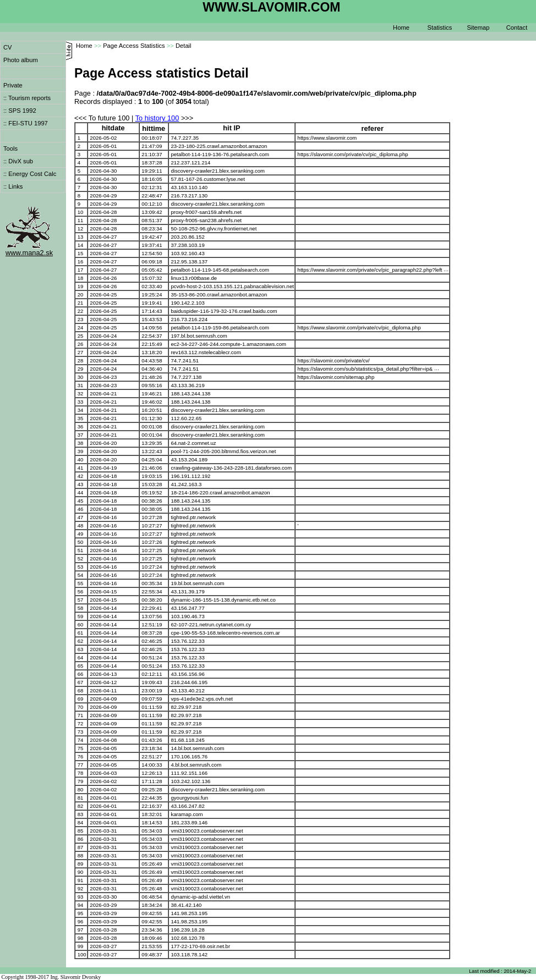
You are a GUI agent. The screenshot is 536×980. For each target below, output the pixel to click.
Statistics (440, 27)
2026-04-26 (103, 278)
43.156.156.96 (187, 674)
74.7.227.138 (186, 377)
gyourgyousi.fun (189, 798)
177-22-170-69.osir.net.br (200, 946)
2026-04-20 (103, 443)
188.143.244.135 (190, 501)
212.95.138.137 (189, 261)
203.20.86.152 (187, 237)
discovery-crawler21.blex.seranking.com (218, 171)
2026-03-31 (103, 831)
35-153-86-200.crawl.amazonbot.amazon (219, 294)
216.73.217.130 (189, 196)
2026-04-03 (103, 773)
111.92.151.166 (189, 773)
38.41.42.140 (186, 905)
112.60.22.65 (186, 418)
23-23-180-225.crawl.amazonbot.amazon (219, 146)
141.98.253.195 (189, 913)
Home (401, 27)
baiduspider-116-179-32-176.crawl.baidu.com (224, 311)
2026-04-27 (103, 237)
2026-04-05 (103, 748)
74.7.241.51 (185, 360)
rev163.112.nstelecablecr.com (206, 352)
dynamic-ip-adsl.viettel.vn (200, 897)
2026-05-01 (103, 146)
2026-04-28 (103, 212)
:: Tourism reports (27, 98)
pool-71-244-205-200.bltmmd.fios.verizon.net (223, 451)
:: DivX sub (18, 161)
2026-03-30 (103, 897)
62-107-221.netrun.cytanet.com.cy (211, 624)
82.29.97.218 (186, 707)
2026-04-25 (103, 294)
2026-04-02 (103, 781)
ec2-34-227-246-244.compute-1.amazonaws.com (228, 344)
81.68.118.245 (187, 740)
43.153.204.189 (189, 459)
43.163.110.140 (189, 187)
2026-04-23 (103, 377)
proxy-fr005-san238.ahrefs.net (206, 220)
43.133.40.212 (187, 690)
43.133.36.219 (187, 385)
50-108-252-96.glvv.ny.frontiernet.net (214, 229)
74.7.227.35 (185, 138)
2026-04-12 (103, 682)
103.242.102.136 (190, 781)
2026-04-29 (103, 196)
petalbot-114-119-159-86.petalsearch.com (220, 327)
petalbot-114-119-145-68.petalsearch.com (220, 270)
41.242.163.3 (186, 484)
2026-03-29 (103, 905)
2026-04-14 (103, 608)
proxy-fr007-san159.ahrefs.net (206, 212)
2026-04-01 (103, 798)
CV (8, 47)
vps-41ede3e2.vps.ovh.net (202, 699)
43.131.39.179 (187, 591)
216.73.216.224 (189, 319)
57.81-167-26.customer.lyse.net (207, 179)
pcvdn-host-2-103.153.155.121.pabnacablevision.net (232, 286)
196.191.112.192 (190, 476)
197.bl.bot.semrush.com (199, 336)
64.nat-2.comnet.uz (193, 443)
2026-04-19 (103, 468)
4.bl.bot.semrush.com (196, 765)
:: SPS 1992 (20, 111)
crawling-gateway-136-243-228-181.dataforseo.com (231, 468)
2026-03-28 (103, 930)
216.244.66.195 (189, 682)
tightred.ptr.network (193, 517)
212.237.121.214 (190, 163)
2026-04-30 (103, 171)
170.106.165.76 (189, 756)
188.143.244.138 (190, 393)
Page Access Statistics (134, 46)
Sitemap (478, 27)
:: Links (13, 186)
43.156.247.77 (187, 608)
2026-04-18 (103, 476)
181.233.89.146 (189, 822)
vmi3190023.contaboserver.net (207, 831)
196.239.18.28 (187, 930)
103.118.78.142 (189, 954)
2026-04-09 (103, 699)
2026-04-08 (103, 740)
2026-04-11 (103, 690)
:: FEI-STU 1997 (26, 123)
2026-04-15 (103, 591)
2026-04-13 (103, 674)
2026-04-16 (103, 517)
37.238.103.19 (187, 245)
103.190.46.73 (187, 616)
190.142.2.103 (187, 303)
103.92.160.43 (187, 253)
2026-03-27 (103, 946)
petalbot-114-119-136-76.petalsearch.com (220, 154)
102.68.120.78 (187, 938)
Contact (517, 27)
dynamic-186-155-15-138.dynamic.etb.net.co (223, 600)
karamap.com (187, 814)
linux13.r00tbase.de (194, 278)
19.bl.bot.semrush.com (197, 583)
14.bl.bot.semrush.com (197, 748)
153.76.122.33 (187, 641)
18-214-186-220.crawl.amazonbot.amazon (220, 492)
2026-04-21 (103, 393)
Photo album (21, 60)
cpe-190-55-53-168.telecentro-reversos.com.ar (225, 633)
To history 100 (157, 118)
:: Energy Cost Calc (30, 174)
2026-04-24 (103, 336)
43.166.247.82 (187, 806)
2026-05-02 (103, 138)
